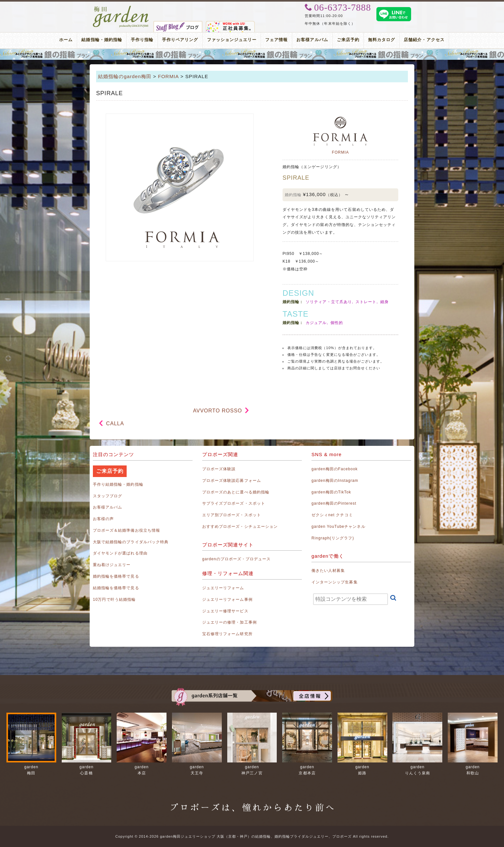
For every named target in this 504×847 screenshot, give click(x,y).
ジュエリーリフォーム (223, 588)
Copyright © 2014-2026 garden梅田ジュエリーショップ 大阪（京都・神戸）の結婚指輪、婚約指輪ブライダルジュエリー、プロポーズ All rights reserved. (252, 836)
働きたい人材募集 (328, 571)
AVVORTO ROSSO (218, 411)
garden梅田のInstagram (335, 481)
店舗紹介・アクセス (424, 40)
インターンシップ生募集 (335, 582)
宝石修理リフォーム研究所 (227, 634)
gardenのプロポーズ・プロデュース (236, 559)
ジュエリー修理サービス (225, 611)
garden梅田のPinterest (334, 503)
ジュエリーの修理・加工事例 (230, 622)
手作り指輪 (142, 40)
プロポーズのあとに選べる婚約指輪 (236, 492)
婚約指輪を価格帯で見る (116, 576)
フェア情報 (276, 40)
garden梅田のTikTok (331, 492)
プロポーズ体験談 (219, 469)
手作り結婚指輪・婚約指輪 (118, 484)
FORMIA (168, 76)
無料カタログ (382, 40)
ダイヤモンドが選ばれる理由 (120, 553)
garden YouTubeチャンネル (338, 527)
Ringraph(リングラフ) (333, 538)
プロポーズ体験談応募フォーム (232, 481)
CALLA (115, 424)
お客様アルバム (312, 40)
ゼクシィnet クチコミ (332, 515)
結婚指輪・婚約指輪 (102, 40)
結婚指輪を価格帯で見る (116, 588)
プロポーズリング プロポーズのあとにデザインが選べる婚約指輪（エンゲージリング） (252, 54)
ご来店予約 (348, 40)
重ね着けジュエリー (112, 565)
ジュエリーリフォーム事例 (227, 599)
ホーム (66, 40)
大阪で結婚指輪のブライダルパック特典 (131, 542)
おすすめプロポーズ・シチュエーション (240, 527)
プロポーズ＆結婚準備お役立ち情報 (126, 530)
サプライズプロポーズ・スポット (234, 503)
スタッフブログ (108, 496)
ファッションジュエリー (232, 40)
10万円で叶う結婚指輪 (114, 599)
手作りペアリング (180, 40)
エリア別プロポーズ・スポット (232, 515)
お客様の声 (103, 519)
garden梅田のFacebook (335, 469)
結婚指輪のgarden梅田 (125, 76)
